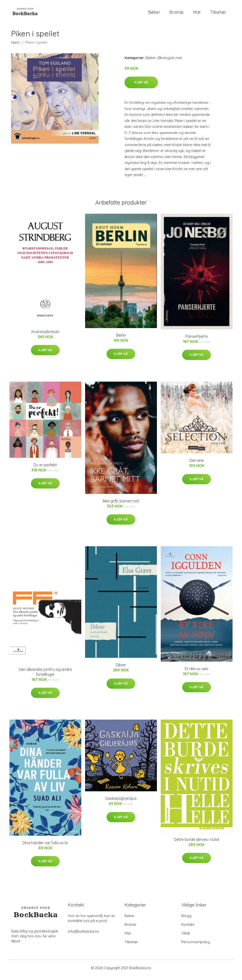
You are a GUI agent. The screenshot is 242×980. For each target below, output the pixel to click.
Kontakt (188, 928)
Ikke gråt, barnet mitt (121, 505)
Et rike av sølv (197, 673)
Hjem (15, 46)
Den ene (197, 465)
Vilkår (186, 937)
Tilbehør (218, 14)
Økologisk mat (170, 62)
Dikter (121, 669)
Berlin (121, 339)
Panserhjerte (197, 340)
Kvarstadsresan (45, 336)
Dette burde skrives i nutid (197, 843)
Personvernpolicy (196, 946)
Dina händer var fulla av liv (45, 847)
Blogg (186, 920)
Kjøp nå (141, 86)
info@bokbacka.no (83, 935)
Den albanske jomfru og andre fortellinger (45, 676)
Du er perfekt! (45, 469)
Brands (177, 14)
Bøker (154, 14)
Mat (197, 14)
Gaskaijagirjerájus (121, 803)
